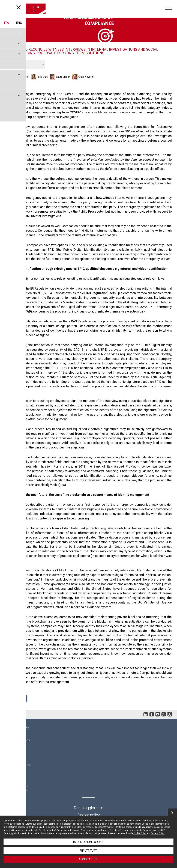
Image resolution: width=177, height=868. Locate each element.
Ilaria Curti (43, 77)
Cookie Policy (140, 833)
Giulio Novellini (86, 77)
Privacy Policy (158, 833)
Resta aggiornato (89, 808)
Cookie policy (89, 815)
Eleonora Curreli (20, 77)
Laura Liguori (63, 77)
